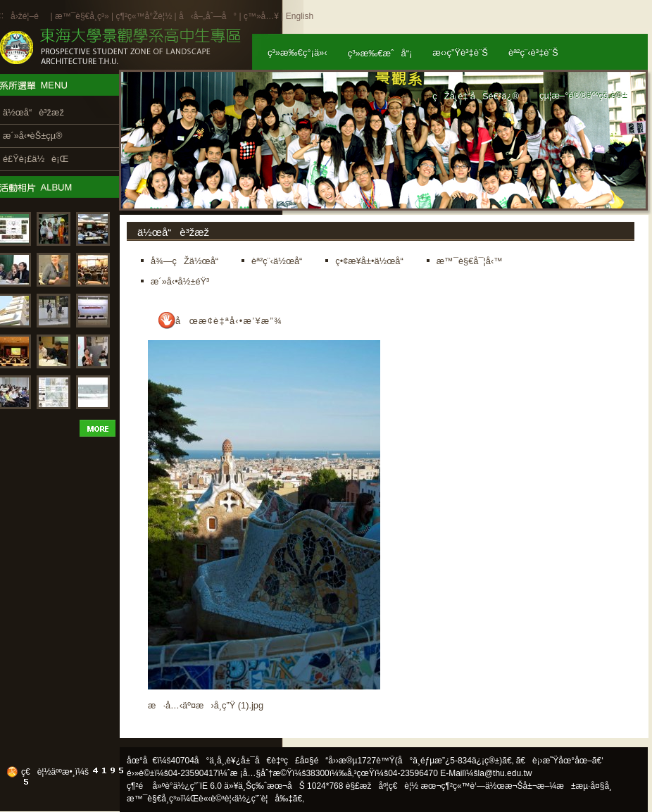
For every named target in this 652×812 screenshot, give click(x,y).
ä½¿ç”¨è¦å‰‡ (264, 799)
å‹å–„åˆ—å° (208, 16)
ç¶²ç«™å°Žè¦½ (144, 16)
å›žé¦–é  (29, 16)
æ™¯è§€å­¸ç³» (83, 16)
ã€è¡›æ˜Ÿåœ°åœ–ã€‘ (560, 761)
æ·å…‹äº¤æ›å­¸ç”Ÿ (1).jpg (206, 705)
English (300, 16)
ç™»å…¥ (261, 16)
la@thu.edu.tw (505, 773)
